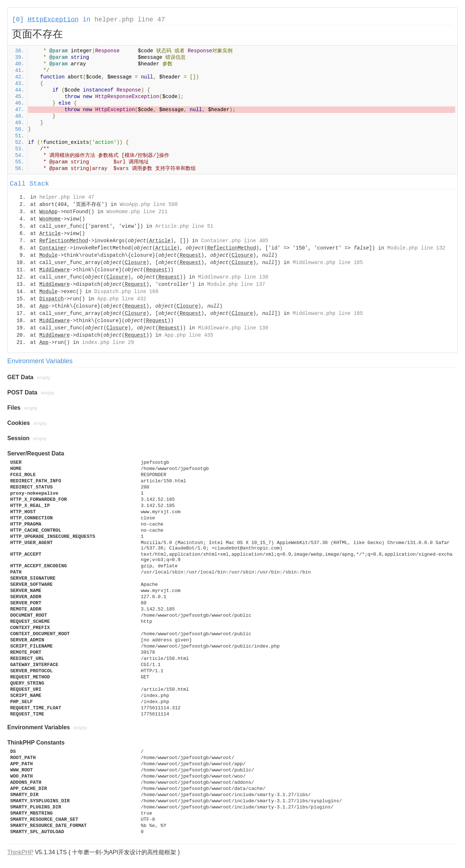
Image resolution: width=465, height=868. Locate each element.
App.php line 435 (189, 335)
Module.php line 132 (416, 248)
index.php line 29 (108, 342)
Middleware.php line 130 (233, 277)
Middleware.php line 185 (328, 263)
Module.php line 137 (236, 284)
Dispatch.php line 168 (126, 292)
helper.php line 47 (130, 20)
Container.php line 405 (235, 241)
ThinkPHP (20, 852)
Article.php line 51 (184, 226)
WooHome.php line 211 (137, 212)
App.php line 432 (122, 299)
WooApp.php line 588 (149, 204)
